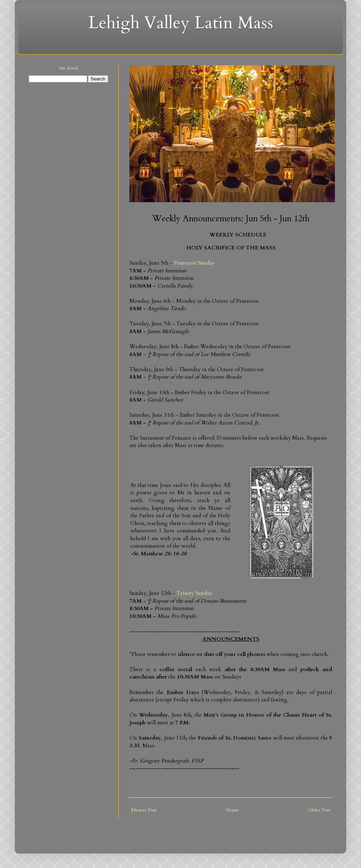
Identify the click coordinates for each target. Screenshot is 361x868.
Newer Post (144, 810)
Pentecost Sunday (194, 263)
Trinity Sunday (194, 593)
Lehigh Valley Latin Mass (181, 23)
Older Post (319, 810)
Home (232, 810)
